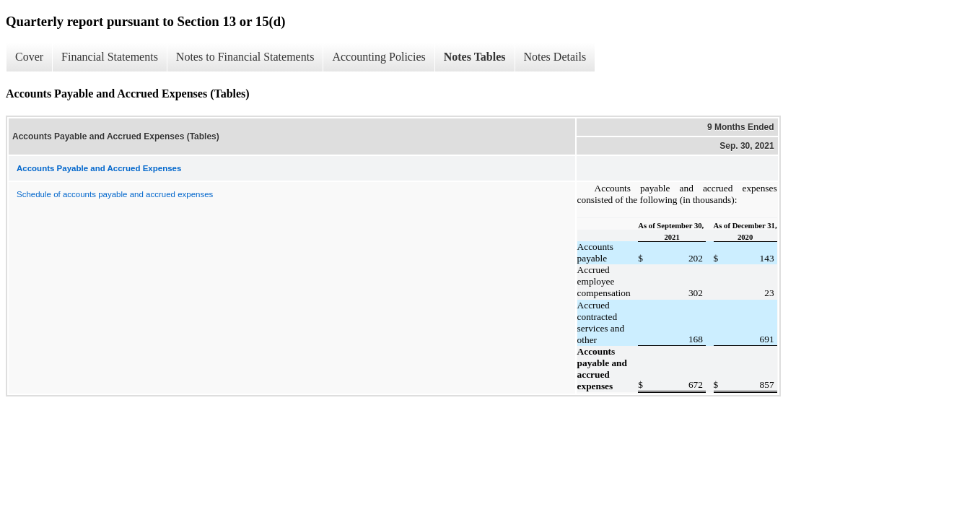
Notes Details (555, 57)
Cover (29, 57)
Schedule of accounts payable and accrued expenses (115, 194)
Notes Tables (475, 57)
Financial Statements (110, 57)
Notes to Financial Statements (245, 57)
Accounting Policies (379, 57)
